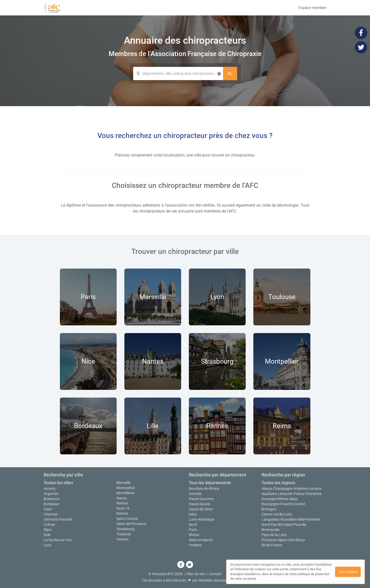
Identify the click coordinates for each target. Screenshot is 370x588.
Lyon (48, 545)
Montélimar (126, 493)
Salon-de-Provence (131, 524)
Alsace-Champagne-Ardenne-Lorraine (292, 489)
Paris (193, 530)
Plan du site (196, 574)
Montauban (126, 488)
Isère (193, 514)
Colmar (49, 525)
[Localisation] (178, 73)
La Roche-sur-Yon (58, 540)
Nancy (122, 498)
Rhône (194, 535)
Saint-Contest (127, 519)
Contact (215, 574)
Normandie (270, 530)
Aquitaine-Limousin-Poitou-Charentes (292, 494)
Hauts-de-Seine (201, 509)
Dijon (48, 530)
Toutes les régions (278, 483)
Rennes (122, 513)
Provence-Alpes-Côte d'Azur (283, 540)
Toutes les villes (58, 483)
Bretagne (269, 509)
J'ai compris (348, 572)
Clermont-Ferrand (58, 519)
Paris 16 (123, 508)
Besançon (52, 499)
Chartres (51, 514)
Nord (193, 525)
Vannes (122, 539)
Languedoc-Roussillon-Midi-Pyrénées (291, 519)
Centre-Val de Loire (277, 514)
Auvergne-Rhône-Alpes (280, 499)
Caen (48, 509)
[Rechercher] (230, 73)
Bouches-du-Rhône (204, 489)
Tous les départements (210, 483)
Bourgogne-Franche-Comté (283, 504)
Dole (47, 535)
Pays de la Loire (274, 535)
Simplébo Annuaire (214, 580)
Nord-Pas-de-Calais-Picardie (284, 525)
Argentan (51, 494)
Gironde (195, 494)
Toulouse (124, 534)
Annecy (50, 489)
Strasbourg (125, 529)
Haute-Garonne (201, 499)
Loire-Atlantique (202, 519)
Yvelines (195, 545)
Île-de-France (272, 545)
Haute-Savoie (200, 504)
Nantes (122, 503)
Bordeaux (51, 504)
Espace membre (312, 8)
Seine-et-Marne (201, 540)
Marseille (123, 483)
